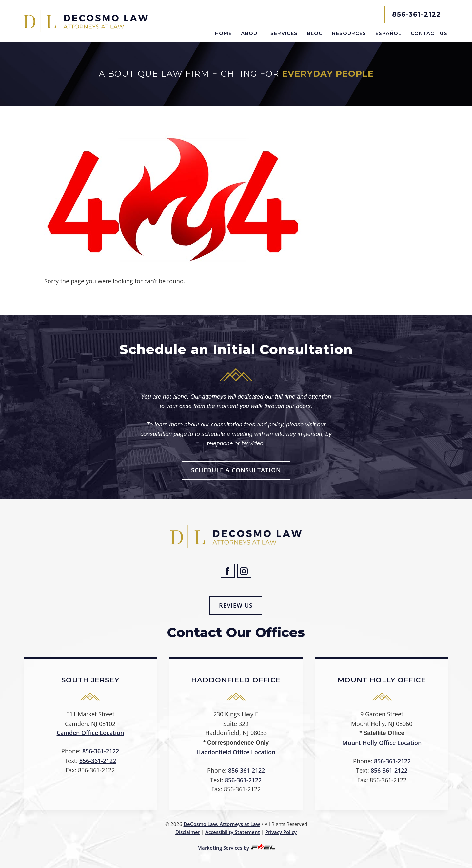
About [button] (251, 33)
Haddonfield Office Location (236, 752)
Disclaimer (188, 832)
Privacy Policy (281, 832)
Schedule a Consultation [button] (236, 470)
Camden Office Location (90, 733)
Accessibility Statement (233, 832)
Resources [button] (349, 33)
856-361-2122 (416, 14)
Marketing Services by (236, 848)
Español (388, 33)
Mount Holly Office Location (382, 743)
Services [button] (284, 33)
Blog (315, 33)
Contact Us (429, 33)
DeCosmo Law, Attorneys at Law (222, 824)
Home (223, 33)
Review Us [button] (236, 605)
